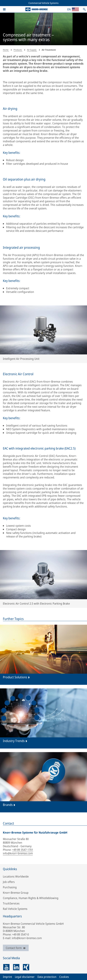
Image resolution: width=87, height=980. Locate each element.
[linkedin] (16, 967)
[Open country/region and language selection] (73, 9)
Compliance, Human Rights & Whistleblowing (31, 898)
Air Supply (32, 50)
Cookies (64, 977)
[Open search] (84, 9)
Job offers (9, 882)
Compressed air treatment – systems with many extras (28, 37)
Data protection (47, 977)
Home (6, 50)
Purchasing (10, 887)
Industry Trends (14, 741)
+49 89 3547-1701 (23, 850)
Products (18, 50)
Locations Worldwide (16, 876)
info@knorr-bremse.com (18, 853)
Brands (8, 805)
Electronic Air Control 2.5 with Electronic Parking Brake (36, 604)
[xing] (26, 967)
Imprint (7, 977)
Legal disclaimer (25, 977)
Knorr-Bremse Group (16, 893)
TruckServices (11, 903)
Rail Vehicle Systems (15, 909)
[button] (4, 9)
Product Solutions (15, 677)
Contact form (16, 948)
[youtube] (6, 967)
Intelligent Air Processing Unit (21, 359)
